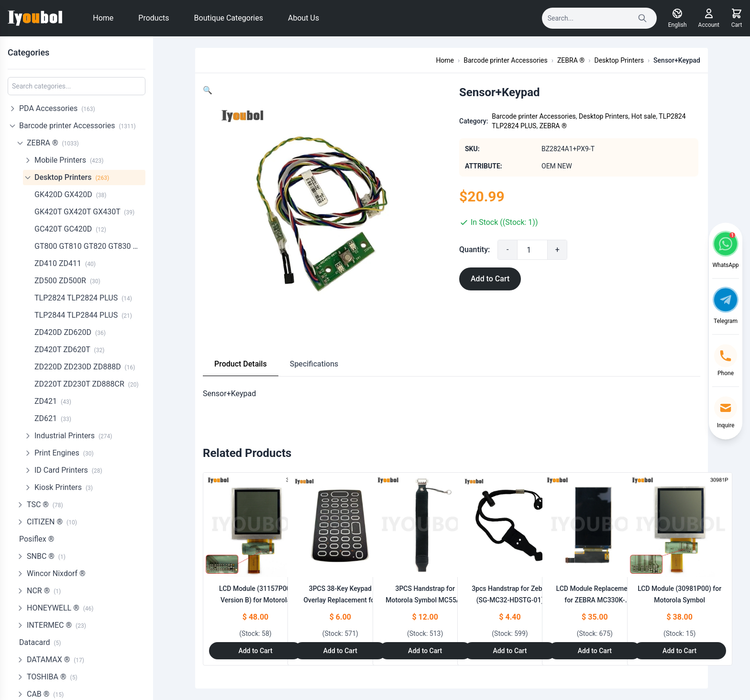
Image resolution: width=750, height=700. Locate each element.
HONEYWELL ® (60, 608)
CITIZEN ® (52, 522)
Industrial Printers (73, 436)
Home (103, 18)
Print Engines (64, 453)
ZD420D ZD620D (70, 332)
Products (154, 18)
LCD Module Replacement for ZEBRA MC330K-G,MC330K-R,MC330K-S (595, 600)
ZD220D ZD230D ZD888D (85, 367)
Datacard (40, 642)
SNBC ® (46, 556)
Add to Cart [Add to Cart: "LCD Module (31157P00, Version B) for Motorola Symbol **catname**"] (255, 651)
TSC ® (45, 505)
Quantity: (474, 250)
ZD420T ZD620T (69, 350)
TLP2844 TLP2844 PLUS (83, 315)
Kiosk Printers (64, 487)
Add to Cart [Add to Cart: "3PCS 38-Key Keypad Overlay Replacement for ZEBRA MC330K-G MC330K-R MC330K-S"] (340, 651)
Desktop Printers (72, 177)
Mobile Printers (69, 160)
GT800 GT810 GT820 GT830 (90, 246)
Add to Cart (490, 279)
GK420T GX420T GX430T (84, 212)
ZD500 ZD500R (67, 281)
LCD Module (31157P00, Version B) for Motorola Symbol (255, 600)
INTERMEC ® (56, 625)
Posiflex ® (37, 539)
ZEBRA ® (53, 143)
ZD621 (53, 418)
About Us (303, 18)
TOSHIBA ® (52, 677)
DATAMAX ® (55, 660)
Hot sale (644, 116)
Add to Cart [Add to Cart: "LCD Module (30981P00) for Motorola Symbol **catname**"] (679, 651)
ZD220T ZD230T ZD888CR (87, 384)
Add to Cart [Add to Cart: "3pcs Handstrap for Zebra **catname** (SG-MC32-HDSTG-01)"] (510, 651)
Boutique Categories (229, 18)
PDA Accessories (57, 108)
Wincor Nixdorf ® (56, 573)
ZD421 (53, 401)
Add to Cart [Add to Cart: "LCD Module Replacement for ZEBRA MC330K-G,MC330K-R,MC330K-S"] (595, 651)
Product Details (241, 364)
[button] (208, 90)
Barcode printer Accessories (77, 126)
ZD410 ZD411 (65, 263)
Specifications (314, 364)
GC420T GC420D (70, 229)
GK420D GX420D (71, 194)
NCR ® (44, 591)
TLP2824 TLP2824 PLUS (83, 298)
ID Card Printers (68, 470)
